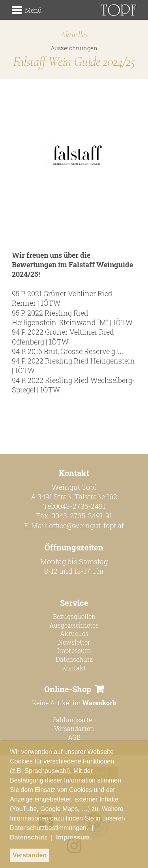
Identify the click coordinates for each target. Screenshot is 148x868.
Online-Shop (68, 689)
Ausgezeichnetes (74, 625)
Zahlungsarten (74, 720)
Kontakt (74, 668)
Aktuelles (74, 633)
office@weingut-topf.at (86, 525)
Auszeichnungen (74, 48)
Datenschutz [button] (29, 837)
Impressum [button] (73, 837)
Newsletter (74, 642)
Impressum (74, 650)
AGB (74, 737)
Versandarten (74, 728)
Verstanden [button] (30, 855)
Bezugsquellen (74, 616)
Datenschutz (74, 659)
